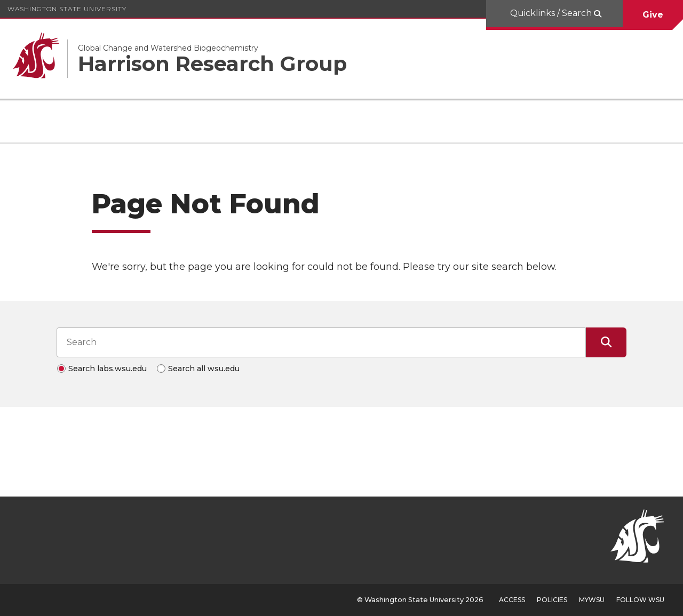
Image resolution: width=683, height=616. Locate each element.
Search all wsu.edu (204, 369)
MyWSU (592, 600)
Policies (552, 600)
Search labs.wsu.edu (108, 369)
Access (512, 600)
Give (653, 15)
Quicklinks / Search (552, 13)
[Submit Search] (606, 342)
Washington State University (67, 9)
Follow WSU (640, 600)
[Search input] (321, 342)
